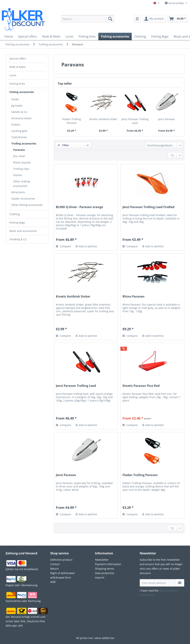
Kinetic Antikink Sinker (103, 119)
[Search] (110, 19)
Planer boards (22, 162)
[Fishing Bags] (160, 36)
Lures (13, 75)
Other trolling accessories (22, 184)
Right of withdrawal (62, 573)
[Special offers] (28, 36)
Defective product (61, 560)
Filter (63, 145)
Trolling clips (21, 169)
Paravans (19, 150)
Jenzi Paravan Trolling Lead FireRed (148, 207)
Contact (55, 564)
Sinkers (16, 125)
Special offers (18, 58)
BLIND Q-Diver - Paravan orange (79, 207)
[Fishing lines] (87, 36)
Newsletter (102, 560)
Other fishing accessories (27, 205)
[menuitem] (88, 21)
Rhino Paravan (134, 297)
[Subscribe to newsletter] (180, 583)
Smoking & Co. (18, 239)
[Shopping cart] (178, 19)
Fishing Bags (17, 223)
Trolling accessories (24, 143)
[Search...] (88, 19)
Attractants (18, 192)
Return (55, 569)
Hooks (15, 99)
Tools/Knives (19, 137)
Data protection (105, 573)
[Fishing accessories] (115, 36)
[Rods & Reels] (51, 36)
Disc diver (19, 156)
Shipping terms (105, 569)
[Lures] (70, 36)
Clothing (15, 214)
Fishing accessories (22, 92)
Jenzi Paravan (167, 119)
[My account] (154, 19)
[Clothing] (140, 36)
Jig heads (17, 106)
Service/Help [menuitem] (175, 3)
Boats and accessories (23, 231)
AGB (53, 582)
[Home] (9, 36)
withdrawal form (61, 578)
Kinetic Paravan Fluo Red (141, 386)
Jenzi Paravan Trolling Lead (135, 121)
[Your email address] (158, 583)
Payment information (108, 564)
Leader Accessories (23, 199)
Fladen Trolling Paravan (72, 121)
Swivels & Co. (19, 112)
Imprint (100, 578)
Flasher (18, 175)
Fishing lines (17, 84)
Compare (63, 246)
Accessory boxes (21, 118)
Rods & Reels (18, 67)
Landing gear (19, 131)
